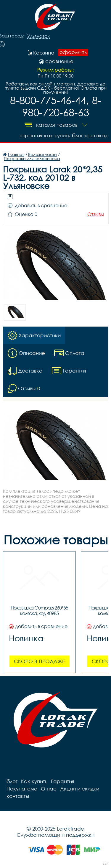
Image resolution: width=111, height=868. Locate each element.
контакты (96, 135)
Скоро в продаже (39, 661)
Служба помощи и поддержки (55, 835)
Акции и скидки (80, 789)
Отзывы (96, 214)
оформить (73, 52)
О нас (49, 789)
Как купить (57, 135)
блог (77, 135)
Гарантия (31, 135)
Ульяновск (38, 36)
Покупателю (22, 789)
